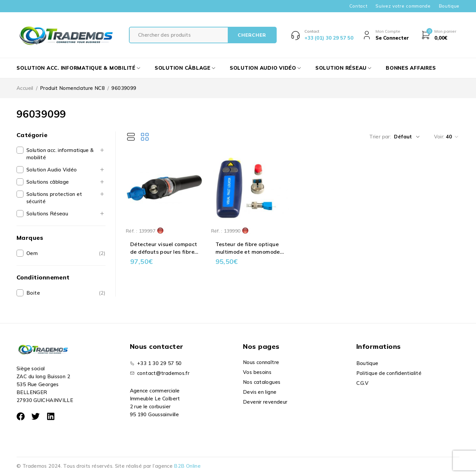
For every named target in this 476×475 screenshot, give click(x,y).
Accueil (25, 88)
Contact (358, 6)
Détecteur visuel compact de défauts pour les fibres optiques (164, 252)
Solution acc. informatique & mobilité (60, 154)
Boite (33, 293)
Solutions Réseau (47, 214)
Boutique (449, 6)
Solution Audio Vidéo (52, 170)
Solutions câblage (48, 182)
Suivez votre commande (403, 6)
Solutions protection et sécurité (54, 198)
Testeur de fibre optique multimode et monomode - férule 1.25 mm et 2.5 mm (250, 252)
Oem (32, 253)
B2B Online (187, 466)
